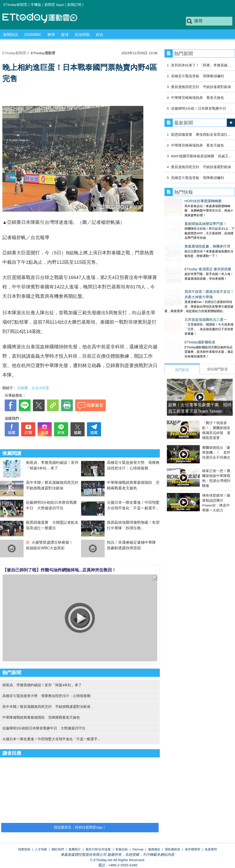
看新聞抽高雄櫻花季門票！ (186, 219)
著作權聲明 (193, 849)
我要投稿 (24, 849)
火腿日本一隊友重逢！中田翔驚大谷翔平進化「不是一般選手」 (52, 739)
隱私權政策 (173, 849)
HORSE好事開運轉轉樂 (183, 201)
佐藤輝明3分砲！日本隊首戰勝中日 (198, 108)
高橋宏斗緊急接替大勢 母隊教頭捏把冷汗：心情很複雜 (46, 696)
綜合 (100, 35)
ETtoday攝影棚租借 (180, 319)
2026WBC (33, 35)
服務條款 (154, 849)
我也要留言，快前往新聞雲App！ (80, 827)
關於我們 (58, 849)
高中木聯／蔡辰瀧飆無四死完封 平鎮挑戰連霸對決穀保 (46, 707)
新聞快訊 (11, 35)
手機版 (36, 5)
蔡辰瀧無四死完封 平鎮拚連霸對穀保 (201, 87)
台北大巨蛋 (40, 388)
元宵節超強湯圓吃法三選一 (186, 301)
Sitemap (138, 849)
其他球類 (82, 35)
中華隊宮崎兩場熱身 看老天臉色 (198, 98)
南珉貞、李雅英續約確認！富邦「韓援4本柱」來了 (42, 685)
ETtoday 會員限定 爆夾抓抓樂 (188, 255)
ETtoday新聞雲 (15, 5)
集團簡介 (75, 849)
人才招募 (41, 849)
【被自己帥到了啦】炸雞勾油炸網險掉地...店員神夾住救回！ (59, 570)
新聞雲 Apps (54, 5)
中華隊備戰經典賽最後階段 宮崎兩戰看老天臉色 (41, 717)
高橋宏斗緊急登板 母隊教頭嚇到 (198, 76)
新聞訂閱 (74, 5)
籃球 (65, 35)
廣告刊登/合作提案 (98, 849)
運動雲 (43, 18)
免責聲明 (211, 849)
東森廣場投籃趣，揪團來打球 (187, 237)
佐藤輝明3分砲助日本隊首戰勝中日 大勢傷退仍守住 (44, 728)
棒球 (51, 35)
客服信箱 (121, 849)
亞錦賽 (23, 388)
